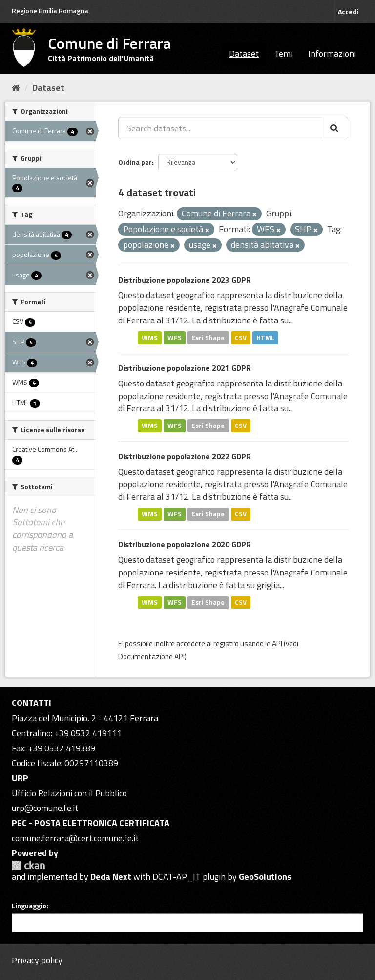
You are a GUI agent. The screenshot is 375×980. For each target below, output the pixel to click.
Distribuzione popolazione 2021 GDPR (185, 368)
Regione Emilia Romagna (50, 11)
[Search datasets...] (220, 128)
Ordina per (135, 162)
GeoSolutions (265, 877)
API (277, 644)
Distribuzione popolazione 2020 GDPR (185, 544)
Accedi (348, 11)
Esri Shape (208, 338)
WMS (150, 338)
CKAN (28, 865)
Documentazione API (151, 656)
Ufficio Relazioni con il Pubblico (69, 793)
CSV (241, 338)
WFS (175, 338)
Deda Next (111, 877)
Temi (283, 53)
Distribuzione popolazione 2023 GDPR (185, 280)
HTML (265, 338)
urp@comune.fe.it (45, 808)
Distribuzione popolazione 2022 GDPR (185, 456)
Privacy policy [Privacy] (37, 960)
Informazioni (332, 53)
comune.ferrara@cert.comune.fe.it (75, 838)
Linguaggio (29, 906)
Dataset (244, 53)
